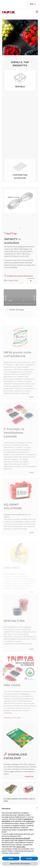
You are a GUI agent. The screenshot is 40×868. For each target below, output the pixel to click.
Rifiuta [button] (11, 858)
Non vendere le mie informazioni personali (16, 838)
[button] (5, 298)
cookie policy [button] (30, 821)
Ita (33, 4)
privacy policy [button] (21, 847)
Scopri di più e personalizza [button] (20, 864)
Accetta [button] (29, 858)
